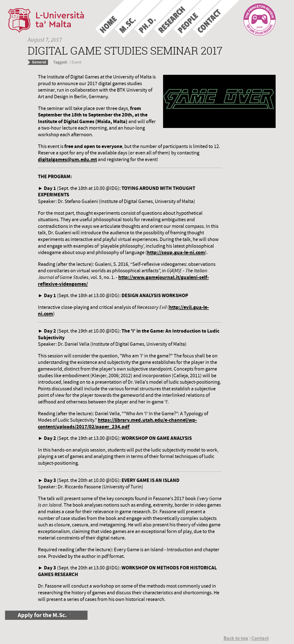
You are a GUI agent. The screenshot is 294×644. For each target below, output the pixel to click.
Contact (260, 638)
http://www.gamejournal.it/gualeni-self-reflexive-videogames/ (123, 281)
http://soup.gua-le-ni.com (176, 252)
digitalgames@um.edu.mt (67, 159)
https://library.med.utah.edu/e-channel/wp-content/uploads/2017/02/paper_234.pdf (117, 423)
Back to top (236, 638)
